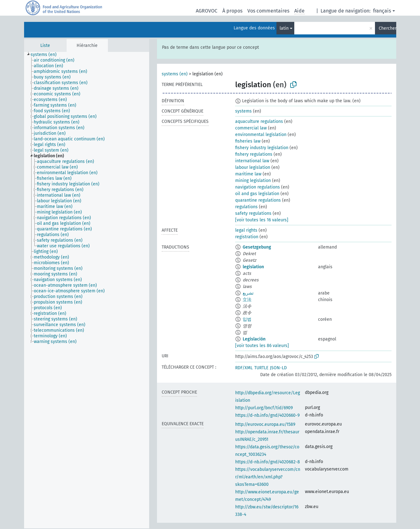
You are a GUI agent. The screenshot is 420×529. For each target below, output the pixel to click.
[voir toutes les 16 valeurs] (262, 220)
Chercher (387, 28)
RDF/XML (244, 368)
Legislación (254, 339)
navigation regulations (258, 187)
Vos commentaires (268, 11)
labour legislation (253, 167)
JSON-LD (278, 368)
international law (252, 161)
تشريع (248, 293)
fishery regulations (254, 154)
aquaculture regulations (259, 121)
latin (284, 28)
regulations (246, 207)
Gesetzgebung (257, 247)
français (382, 11)
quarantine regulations (258, 200)
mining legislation (253, 181)
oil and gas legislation (257, 194)
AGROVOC (207, 11)
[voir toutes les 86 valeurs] (262, 346)
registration (247, 237)
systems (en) (175, 74)
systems (243, 111)
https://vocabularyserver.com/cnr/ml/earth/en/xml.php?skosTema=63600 (268, 477)
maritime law (248, 174)
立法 (247, 300)
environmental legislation (261, 135)
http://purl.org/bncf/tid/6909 (264, 408)
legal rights (246, 230)
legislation (253, 267)
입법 (247, 319)
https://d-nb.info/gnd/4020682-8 (268, 462)
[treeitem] (46, 55)
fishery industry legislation (262, 148)
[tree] (87, 290)
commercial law (251, 128)
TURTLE (261, 368)
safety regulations (253, 213)
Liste (45, 45)
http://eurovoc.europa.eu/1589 (265, 424)
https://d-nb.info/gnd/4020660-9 (267, 415)
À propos (232, 11)
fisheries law (248, 141)
